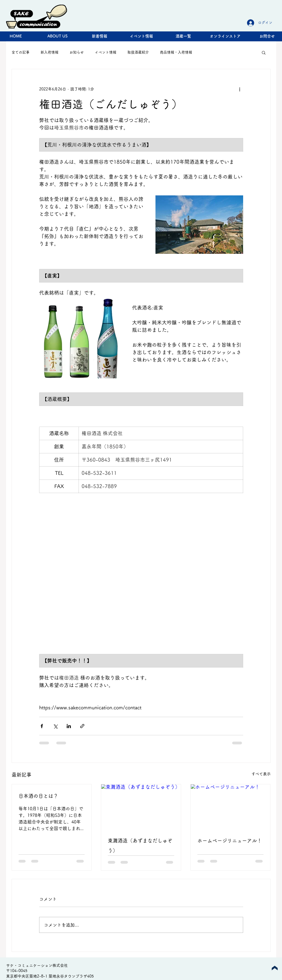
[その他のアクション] (240, 89)
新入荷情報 (49, 52)
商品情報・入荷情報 (176, 52)
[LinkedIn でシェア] (69, 726)
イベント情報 (106, 52)
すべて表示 (261, 774)
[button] (264, 52)
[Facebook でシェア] (42, 726)
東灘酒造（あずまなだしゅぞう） (140, 846)
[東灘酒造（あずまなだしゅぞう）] (141, 807)
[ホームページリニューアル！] (231, 807)
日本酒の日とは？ (38, 796)
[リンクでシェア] (82, 726)
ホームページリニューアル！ (230, 841)
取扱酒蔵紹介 (138, 52)
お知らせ (77, 52)
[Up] (275, 968)
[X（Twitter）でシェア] (55, 726)
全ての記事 (21, 52)
